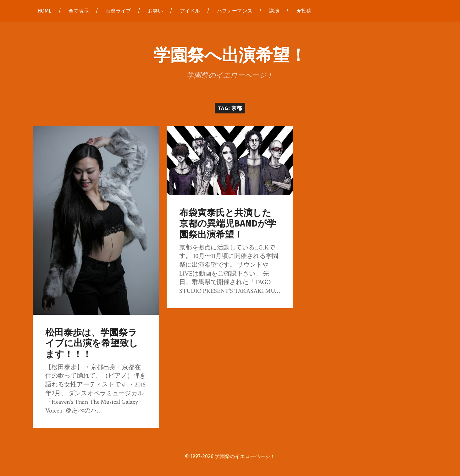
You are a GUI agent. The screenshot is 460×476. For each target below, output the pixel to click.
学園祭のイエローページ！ (245, 456)
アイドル (190, 11)
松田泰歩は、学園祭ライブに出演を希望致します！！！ (92, 343)
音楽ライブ (118, 11)
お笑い (155, 11)
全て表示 (79, 11)
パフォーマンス (235, 11)
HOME (44, 11)
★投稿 (304, 11)
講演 (274, 11)
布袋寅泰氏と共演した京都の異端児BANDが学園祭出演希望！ (228, 224)
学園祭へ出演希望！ (230, 54)
